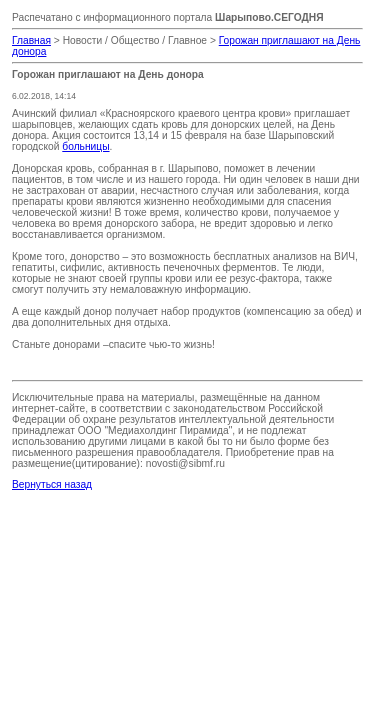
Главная (31, 40)
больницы (85, 146)
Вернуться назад (52, 484)
